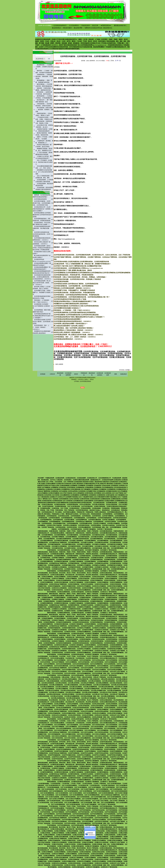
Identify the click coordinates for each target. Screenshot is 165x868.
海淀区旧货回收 (81, 615)
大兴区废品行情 (70, 723)
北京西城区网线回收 (49, 560)
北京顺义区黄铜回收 (47, 831)
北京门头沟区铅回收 (61, 789)
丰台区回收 (62, 656)
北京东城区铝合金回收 (98, 535)
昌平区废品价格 (80, 744)
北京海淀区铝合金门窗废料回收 (58, 626)
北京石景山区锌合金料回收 (68, 691)
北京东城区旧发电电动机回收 (81, 539)
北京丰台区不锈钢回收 (58, 662)
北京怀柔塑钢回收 (120, 516)
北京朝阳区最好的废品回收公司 (108, 596)
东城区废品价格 (80, 533)
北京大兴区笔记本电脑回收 (115, 734)
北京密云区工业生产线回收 (117, 863)
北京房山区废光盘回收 (77, 719)
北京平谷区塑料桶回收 (117, 823)
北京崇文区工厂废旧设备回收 (108, 592)
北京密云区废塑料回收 (47, 858)
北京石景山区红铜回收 (76, 687)
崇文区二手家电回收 (93, 573)
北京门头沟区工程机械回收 (89, 804)
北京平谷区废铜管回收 (116, 816)
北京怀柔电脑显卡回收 (59, 523)
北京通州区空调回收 (88, 778)
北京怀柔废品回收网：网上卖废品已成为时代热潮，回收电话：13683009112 (42, 283)
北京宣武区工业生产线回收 (117, 651)
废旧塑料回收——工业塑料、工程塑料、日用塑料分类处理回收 (44, 67)
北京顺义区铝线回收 (112, 831)
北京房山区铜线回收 (103, 710)
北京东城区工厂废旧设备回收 (108, 550)
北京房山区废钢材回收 (96, 708)
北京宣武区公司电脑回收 (84, 649)
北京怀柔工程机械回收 (108, 520)
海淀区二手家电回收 (93, 615)
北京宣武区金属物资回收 (84, 653)
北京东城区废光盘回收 (77, 550)
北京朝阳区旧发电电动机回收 (81, 601)
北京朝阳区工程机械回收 (76, 603)
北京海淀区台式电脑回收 (99, 628)
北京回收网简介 (74, 25)
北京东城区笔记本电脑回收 (115, 544)
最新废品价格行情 (119, 25)
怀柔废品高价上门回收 (58, 514)
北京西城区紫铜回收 (60, 556)
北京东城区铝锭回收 (85, 535)
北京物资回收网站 (45, 508)
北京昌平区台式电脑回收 (99, 755)
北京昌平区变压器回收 (97, 747)
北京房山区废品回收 (112, 504)
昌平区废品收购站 (43, 742)
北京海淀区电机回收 (84, 620)
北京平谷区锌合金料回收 (101, 818)
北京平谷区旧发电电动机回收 (81, 814)
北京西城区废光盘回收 (77, 571)
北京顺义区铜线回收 (103, 837)
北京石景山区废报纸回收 (58, 698)
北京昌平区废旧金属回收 (57, 744)
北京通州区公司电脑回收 (84, 776)
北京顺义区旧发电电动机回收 (81, 835)
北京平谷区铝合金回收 (98, 810)
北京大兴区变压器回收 (97, 727)
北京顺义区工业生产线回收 (117, 842)
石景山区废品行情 (83, 679)
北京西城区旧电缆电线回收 (64, 560)
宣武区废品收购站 (43, 635)
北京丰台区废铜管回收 (116, 666)
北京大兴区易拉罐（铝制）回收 (101, 738)
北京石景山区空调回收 (68, 694)
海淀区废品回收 (53, 615)
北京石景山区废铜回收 (48, 689)
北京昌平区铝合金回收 (98, 746)
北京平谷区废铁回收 (74, 818)
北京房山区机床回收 (57, 717)
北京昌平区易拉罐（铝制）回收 (101, 759)
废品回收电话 (56, 28)
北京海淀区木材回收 (70, 632)
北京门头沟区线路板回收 (56, 791)
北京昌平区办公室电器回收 (59, 757)
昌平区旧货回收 (81, 742)
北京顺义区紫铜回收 (60, 831)
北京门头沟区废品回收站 (114, 784)
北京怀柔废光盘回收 (76, 529)
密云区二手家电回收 (93, 848)
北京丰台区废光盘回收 (77, 675)
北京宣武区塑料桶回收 (117, 653)
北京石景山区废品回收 (98, 504)
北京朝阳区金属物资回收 (84, 611)
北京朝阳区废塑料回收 (47, 603)
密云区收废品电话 (118, 848)
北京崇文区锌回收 (45, 579)
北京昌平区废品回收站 (106, 742)
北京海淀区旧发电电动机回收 (81, 622)
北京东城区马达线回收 (87, 542)
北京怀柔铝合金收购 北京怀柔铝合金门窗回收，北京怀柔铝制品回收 (42, 322)
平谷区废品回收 (53, 806)
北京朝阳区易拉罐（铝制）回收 (101, 611)
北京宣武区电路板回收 (54, 649)
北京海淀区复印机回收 (74, 630)
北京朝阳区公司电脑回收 (84, 607)
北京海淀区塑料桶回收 (117, 632)
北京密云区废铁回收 (74, 859)
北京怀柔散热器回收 (79, 518)
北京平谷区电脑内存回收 (69, 820)
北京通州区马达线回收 (87, 774)
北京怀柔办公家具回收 (108, 525)
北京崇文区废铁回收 (74, 584)
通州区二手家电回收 (93, 763)
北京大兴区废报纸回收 (64, 740)
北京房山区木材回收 (70, 717)
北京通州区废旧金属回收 (57, 765)
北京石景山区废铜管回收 (76, 689)
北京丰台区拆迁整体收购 (61, 666)
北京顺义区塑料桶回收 (117, 844)
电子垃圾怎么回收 (85, 514)
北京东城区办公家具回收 (101, 546)
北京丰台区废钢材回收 (96, 664)
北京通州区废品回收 (60, 506)
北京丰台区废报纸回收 (64, 675)
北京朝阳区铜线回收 (103, 603)
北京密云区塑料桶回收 (117, 865)
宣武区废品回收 (53, 635)
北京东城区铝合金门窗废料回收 (58, 542)
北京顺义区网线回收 (49, 835)
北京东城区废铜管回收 (116, 541)
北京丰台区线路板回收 (111, 662)
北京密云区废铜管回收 (116, 858)
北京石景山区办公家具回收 (83, 694)
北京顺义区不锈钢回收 (58, 833)
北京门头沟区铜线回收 (62, 795)
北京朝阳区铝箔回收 (115, 605)
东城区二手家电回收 (93, 531)
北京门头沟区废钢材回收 (47, 793)
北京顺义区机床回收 (57, 844)
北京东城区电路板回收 (54, 544)
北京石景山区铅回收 (61, 683)
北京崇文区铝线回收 (112, 577)
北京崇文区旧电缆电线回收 (64, 580)
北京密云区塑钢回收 (71, 854)
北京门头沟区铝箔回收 (83, 797)
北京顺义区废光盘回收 (77, 846)
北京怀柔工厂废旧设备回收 (105, 529)
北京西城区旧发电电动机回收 (81, 560)
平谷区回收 (62, 806)
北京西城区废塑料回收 (47, 561)
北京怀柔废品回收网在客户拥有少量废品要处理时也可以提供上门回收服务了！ (42, 316)
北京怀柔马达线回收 (110, 522)
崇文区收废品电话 (118, 573)
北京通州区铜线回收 (103, 772)
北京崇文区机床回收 (57, 590)
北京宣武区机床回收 (57, 653)
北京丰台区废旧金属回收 (57, 658)
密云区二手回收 (71, 848)
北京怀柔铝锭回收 (52, 516)
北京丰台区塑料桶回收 (117, 673)
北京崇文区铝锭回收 (85, 577)
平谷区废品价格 (80, 808)
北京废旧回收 (55, 508)
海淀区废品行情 (70, 616)
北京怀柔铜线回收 (43, 522)
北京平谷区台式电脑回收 (99, 820)
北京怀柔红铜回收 (69, 520)
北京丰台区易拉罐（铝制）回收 (101, 673)
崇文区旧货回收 (81, 573)
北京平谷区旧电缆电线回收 (64, 814)
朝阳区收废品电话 (118, 594)
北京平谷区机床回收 (57, 823)
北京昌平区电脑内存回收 (69, 755)
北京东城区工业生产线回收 (117, 546)
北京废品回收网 (46, 39)
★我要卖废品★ (105, 25)
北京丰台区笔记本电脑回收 (115, 670)
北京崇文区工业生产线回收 (117, 588)
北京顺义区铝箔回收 (115, 839)
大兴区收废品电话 (118, 721)
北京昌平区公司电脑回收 (84, 755)
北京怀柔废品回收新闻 (40, 199)
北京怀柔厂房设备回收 (48, 527)
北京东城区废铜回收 (90, 541)
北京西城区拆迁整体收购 (61, 561)
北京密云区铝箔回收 (115, 859)
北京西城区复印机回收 (74, 567)
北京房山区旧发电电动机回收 (81, 708)
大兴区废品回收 (53, 721)
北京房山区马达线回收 (87, 711)
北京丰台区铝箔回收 (115, 668)
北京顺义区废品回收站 (106, 827)
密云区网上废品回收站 (92, 850)
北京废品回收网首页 (60, 25)
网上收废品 (59, 512)
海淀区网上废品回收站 (92, 616)
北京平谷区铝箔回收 (115, 818)
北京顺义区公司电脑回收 (84, 840)
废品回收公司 (122, 47)
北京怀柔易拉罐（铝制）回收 (100, 527)
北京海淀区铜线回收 (103, 624)
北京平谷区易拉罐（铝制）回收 (101, 823)
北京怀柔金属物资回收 (84, 527)
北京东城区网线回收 (49, 539)
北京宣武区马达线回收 (87, 647)
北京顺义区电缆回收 (72, 831)
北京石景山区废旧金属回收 (69, 679)
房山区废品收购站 (43, 700)
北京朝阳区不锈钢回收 (58, 599)
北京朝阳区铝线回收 (112, 598)
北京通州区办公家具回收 (101, 778)
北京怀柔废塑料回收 (81, 520)
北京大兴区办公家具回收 (101, 736)
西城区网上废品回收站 (92, 554)
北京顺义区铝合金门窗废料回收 (58, 839)
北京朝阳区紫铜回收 (60, 598)
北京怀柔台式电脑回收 (113, 523)
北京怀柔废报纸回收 (64, 529)
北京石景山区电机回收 (116, 683)
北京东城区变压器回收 (97, 537)
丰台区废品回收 (53, 656)
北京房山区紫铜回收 (60, 704)
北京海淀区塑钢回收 (71, 620)
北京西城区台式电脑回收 (99, 565)
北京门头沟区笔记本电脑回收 (90, 799)
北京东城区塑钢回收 (71, 537)
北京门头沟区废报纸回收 (58, 804)
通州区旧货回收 (81, 763)
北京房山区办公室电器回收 (59, 715)
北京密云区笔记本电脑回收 (115, 861)
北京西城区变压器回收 (97, 558)
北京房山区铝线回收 (112, 704)
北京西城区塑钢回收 (71, 558)
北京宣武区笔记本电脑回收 (115, 649)
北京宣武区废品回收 (72, 504)
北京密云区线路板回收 (111, 854)
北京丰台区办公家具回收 (101, 672)
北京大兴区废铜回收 (90, 730)
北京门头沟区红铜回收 (76, 793)
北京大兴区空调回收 (88, 736)
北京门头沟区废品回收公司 (53, 785)
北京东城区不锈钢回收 (58, 537)
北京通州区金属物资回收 (84, 780)
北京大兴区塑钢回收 (71, 727)
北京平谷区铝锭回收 (85, 810)
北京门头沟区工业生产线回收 (100, 801)
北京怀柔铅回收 (86, 516)
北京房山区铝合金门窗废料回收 (58, 711)
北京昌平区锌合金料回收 (101, 753)
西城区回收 (62, 552)
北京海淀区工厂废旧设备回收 (108, 634)
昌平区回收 (62, 742)
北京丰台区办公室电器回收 (59, 672)
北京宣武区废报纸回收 (64, 654)
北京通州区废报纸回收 (64, 782)
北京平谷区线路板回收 (111, 812)
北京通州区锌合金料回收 (101, 774)
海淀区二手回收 (71, 615)
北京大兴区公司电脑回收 (84, 734)
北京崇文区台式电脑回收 (99, 586)
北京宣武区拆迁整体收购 (61, 645)
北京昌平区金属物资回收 (84, 759)
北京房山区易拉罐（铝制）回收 (101, 717)
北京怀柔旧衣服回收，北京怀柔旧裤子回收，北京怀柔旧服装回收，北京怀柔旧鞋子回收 (42, 203)
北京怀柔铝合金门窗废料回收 (84, 522)
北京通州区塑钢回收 (71, 768)
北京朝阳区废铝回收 (110, 601)
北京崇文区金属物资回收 (84, 590)
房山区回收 (62, 700)
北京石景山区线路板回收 (56, 685)
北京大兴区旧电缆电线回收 (64, 728)
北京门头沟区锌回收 (74, 789)
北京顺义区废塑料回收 (47, 837)
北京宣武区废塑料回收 (47, 645)
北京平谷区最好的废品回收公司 (108, 808)
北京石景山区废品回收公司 (53, 679)
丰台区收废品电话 (118, 656)
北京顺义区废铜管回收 (116, 837)
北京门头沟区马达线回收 (52, 797)
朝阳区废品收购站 (43, 594)
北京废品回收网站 (86, 508)
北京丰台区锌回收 (45, 662)
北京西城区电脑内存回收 (69, 565)
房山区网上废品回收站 (92, 702)
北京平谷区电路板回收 (54, 820)
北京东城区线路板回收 (111, 537)
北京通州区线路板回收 (111, 768)
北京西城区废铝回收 (110, 560)
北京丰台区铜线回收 (103, 666)
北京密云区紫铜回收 (60, 852)
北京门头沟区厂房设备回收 (117, 801)
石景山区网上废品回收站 (108, 679)
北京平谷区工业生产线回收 (117, 821)
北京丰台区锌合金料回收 (101, 668)
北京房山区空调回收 (88, 715)
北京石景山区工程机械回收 (89, 698)
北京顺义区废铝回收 (110, 835)
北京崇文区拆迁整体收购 (61, 582)
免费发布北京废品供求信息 (93, 28)
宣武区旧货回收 (81, 635)
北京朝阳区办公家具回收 (101, 609)
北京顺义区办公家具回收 (101, 842)
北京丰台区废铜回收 (90, 666)
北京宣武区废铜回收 (90, 645)
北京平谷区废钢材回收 (96, 814)
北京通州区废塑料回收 (47, 772)
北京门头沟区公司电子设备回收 (108, 799)
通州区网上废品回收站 (92, 765)
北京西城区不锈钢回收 (58, 558)
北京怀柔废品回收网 (86, 45)
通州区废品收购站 (43, 763)
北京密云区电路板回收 (54, 861)
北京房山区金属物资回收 (84, 717)
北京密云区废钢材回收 (96, 856)
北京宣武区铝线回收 (112, 639)
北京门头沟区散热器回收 (71, 791)
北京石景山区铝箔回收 (83, 691)
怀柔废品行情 (81, 512)
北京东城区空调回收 (88, 546)
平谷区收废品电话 (118, 806)
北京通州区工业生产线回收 (117, 778)
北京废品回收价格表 (71, 45)
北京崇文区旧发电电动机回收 (81, 580)
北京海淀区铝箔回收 (115, 626)
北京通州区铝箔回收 (115, 774)
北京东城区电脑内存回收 (69, 544)
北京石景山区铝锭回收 (108, 681)
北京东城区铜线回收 (103, 541)
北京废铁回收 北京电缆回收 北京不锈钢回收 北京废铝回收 (41, 306)
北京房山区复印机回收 (74, 715)
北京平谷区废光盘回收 (77, 825)
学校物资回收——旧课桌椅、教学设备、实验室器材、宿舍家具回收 (44, 76)
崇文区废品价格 (80, 575)
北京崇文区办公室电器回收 (59, 588)
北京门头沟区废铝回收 (62, 793)
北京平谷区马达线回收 (87, 818)
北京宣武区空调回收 (88, 651)
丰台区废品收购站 (43, 656)
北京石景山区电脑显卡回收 (98, 691)
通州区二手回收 (71, 763)
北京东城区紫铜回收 (60, 535)
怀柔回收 (43, 510)
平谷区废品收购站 (43, 806)
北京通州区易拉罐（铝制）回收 (101, 780)
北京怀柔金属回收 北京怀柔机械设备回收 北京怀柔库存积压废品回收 (42, 215)
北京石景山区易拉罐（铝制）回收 (90, 696)
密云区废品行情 (70, 850)
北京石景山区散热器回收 (71, 685)
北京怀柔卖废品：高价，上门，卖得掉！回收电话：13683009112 (41, 327)
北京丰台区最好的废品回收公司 (108, 658)
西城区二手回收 (71, 552)
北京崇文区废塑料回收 (47, 582)
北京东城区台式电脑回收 (99, 544)
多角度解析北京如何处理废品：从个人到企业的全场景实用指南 (44, 172)
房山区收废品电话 (118, 700)
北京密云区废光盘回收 (78, 867)
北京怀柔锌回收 (96, 516)
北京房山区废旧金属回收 (57, 702)
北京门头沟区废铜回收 (48, 795)
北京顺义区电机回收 (84, 833)
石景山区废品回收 (55, 677)
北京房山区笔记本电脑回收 (115, 713)
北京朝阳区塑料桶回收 (117, 611)
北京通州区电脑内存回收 (69, 776)
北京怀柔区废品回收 (86, 503)
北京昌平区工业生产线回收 (117, 757)
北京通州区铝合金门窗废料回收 (58, 774)
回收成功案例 (67, 28)
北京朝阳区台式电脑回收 (99, 607)
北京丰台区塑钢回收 (71, 662)
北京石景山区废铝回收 (62, 687)
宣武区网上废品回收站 (92, 637)
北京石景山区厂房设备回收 (117, 694)
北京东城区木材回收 (70, 548)
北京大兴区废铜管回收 (116, 730)
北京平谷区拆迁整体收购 (61, 816)
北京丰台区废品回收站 (106, 656)
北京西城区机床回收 (57, 569)
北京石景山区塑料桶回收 (108, 696)
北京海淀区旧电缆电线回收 (64, 622)
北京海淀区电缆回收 (72, 618)
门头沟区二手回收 (76, 784)
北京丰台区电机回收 (84, 662)
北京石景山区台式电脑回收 (73, 692)
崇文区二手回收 (71, 573)
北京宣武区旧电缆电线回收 (64, 643)
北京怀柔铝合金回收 (64, 516)
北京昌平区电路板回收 (54, 755)
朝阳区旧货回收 (81, 594)
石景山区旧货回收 (87, 677)
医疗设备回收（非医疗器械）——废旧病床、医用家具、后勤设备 (44, 110)
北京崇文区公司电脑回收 (84, 586)
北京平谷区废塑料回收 (47, 816)
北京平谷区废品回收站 (106, 806)
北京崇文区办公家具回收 (101, 588)
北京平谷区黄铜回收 (47, 810)
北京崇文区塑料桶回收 (117, 590)
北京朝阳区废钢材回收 (96, 601)
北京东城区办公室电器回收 (59, 546)
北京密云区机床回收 (57, 865)
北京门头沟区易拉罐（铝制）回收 (90, 803)
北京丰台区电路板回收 (54, 670)
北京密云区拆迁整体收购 (61, 858)
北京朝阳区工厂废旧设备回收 (108, 613)
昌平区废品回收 (53, 742)
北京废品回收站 (40, 49)
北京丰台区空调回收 (88, 672)
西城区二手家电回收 (93, 552)
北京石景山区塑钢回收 (102, 683)
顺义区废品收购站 (43, 827)
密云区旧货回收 (81, 848)
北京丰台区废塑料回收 (47, 666)
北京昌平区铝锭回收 (85, 746)
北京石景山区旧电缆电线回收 (101, 685)
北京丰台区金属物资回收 (84, 673)
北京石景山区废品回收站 (114, 677)
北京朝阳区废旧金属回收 (57, 596)
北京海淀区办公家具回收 (101, 630)
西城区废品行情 (70, 554)
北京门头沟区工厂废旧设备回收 (106, 804)
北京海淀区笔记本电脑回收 (115, 628)
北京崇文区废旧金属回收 (57, 575)
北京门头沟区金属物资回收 (72, 803)
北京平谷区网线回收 (49, 814)
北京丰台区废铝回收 (110, 664)
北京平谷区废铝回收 (110, 814)
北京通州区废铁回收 (74, 774)
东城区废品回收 (53, 531)
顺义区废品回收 (53, 827)
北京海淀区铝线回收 (112, 618)
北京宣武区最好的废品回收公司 (108, 637)
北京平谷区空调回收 (88, 821)
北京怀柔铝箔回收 (47, 523)
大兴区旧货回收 (81, 721)
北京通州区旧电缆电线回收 (64, 770)
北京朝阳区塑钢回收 (71, 599)
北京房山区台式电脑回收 (99, 713)
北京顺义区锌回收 (45, 833)
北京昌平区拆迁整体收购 (61, 751)
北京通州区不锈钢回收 (58, 768)
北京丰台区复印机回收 (74, 672)
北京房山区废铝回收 (110, 708)
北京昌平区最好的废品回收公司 (108, 744)
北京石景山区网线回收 (86, 685)
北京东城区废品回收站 (106, 531)
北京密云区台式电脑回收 (99, 861)
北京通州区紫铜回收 (60, 766)
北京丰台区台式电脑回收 (99, 670)
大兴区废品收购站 (43, 721)
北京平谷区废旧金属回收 (57, 808)
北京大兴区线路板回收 (111, 727)
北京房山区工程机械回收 (76, 710)
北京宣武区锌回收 (45, 641)
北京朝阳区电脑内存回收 (69, 607)
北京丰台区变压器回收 (97, 662)
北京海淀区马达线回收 (87, 626)
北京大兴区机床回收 (57, 738)
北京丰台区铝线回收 (112, 660)
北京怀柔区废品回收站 (82, 510)
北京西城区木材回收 (70, 569)
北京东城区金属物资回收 (84, 548)
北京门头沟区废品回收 (74, 506)
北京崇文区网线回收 (49, 580)
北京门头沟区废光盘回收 (73, 804)
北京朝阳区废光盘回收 (77, 613)
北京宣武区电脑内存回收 (69, 649)
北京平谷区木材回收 (70, 823)
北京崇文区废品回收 (47, 504)
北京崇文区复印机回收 (74, 588)
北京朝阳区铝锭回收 (85, 598)
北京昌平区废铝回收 (110, 749)
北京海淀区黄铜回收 (47, 618)
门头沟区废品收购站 (43, 784)
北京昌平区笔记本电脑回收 (115, 755)
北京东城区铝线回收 (112, 535)
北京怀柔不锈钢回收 (108, 516)
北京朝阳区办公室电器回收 (59, 609)
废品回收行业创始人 (95, 510)
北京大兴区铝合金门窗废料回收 (58, 732)
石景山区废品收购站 (43, 677)
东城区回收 (62, 531)
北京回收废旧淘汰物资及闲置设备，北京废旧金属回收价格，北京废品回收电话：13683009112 (42, 277)
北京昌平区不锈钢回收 (58, 747)
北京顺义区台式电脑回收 (99, 840)
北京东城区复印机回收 (74, 546)
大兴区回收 (62, 721)
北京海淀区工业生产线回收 (117, 630)
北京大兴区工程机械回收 (76, 730)
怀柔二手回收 (50, 510)
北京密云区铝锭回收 (85, 852)
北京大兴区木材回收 (70, 738)
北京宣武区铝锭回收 (85, 639)
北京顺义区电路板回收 (54, 840)
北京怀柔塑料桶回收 (115, 527)
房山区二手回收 (71, 700)
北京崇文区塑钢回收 (71, 579)
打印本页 (122, 370)
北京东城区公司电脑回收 (84, 544)
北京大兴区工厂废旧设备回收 (108, 740)
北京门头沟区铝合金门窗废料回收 (110, 795)
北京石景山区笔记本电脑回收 (90, 692)
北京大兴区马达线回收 (87, 732)
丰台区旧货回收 (81, 656)
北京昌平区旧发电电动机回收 (81, 749)
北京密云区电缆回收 (72, 852)
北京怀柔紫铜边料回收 (68, 522)
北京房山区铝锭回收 (85, 704)
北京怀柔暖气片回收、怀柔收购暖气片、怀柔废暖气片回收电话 (42, 292)
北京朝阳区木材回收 (70, 611)
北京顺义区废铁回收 (74, 839)
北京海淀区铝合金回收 (98, 618)
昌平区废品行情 (70, 744)
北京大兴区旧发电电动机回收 (81, 728)
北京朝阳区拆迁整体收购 (61, 603)
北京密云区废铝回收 (110, 856)
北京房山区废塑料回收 (47, 710)
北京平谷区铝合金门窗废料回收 (58, 818)
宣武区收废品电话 (118, 635)
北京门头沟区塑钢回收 (102, 789)
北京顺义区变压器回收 (97, 833)
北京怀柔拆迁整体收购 (94, 520)
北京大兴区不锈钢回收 (58, 727)
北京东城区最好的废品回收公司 (108, 533)
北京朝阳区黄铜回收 (47, 598)
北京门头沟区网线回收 (86, 791)
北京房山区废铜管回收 (116, 710)
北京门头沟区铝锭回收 (108, 787)
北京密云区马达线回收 (87, 859)
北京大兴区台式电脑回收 (99, 734)
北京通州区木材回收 (70, 780)
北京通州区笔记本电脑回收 (115, 776)
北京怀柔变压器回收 (54, 518)
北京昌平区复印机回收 (74, 757)
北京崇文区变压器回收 (97, 579)
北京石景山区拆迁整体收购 (106, 687)
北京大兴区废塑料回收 (47, 730)
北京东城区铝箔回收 (115, 542)
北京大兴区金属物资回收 (84, 738)
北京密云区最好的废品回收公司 (108, 850)
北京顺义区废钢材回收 (96, 835)
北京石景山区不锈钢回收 (88, 683)
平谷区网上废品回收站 (92, 808)
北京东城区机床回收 (57, 548)
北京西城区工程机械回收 (76, 561)
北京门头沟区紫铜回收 (81, 787)
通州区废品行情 (70, 765)
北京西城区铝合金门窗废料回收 (58, 563)
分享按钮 (57, 67)
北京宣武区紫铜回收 (60, 639)
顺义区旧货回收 (81, 827)
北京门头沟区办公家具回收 (83, 801)
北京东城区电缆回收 (72, 535)
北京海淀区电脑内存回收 (69, 628)
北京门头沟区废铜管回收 (76, 795)
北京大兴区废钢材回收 (96, 728)
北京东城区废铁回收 (74, 542)
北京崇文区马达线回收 (87, 584)
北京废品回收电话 (74, 508)
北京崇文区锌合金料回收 (101, 584)
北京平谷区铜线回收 (103, 816)
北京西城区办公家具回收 (101, 567)
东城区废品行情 (70, 533)
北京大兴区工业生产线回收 (117, 736)
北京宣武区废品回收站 (106, 635)
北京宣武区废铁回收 (74, 647)
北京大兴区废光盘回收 (77, 740)
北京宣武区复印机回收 (74, 651)
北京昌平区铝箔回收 (115, 753)
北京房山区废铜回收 (90, 710)
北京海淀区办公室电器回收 (59, 630)
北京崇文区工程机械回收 (76, 582)
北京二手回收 (64, 508)
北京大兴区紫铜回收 (60, 725)
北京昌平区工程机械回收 (76, 751)
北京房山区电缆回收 (72, 704)
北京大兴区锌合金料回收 (101, 732)
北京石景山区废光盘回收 (73, 698)
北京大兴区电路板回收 (54, 734)
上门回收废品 (126, 45)
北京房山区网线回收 (49, 708)
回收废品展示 (86, 25)
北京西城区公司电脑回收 (84, 565)
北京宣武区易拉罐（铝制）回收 (101, 653)
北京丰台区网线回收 (49, 664)
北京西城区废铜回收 (90, 561)
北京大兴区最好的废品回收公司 (108, 723)
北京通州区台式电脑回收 (99, 776)
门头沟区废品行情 (83, 785)
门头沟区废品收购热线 (53, 787)
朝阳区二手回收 (71, 594)
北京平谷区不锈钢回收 (58, 812)
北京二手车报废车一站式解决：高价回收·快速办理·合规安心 (44, 162)
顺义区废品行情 (70, 829)
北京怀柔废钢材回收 (46, 520)
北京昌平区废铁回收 (74, 753)
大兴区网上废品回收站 (92, 723)
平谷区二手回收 (71, 806)
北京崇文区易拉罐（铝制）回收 (101, 590)
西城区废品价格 (80, 554)
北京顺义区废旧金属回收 (57, 829)
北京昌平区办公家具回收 (101, 757)
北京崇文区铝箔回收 (115, 584)
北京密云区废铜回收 (90, 858)
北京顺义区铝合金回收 (98, 831)
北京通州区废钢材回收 (96, 770)
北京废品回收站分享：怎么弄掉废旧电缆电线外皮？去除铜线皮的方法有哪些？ (42, 209)
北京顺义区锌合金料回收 (101, 839)
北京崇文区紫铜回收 (60, 577)
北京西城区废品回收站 (106, 552)
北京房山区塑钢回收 (71, 706)
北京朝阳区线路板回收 (111, 599)
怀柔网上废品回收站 (100, 512)
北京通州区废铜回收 (90, 772)
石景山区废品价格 (94, 679)
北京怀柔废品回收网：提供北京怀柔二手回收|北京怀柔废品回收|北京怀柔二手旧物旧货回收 (42, 248)
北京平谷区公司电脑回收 (84, 820)
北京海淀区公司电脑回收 (84, 628)
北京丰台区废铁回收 (74, 668)
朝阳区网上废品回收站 (92, 596)
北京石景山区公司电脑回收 (57, 692)
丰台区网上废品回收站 (92, 658)
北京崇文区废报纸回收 (64, 592)
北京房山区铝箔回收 (115, 711)
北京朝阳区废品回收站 (106, 594)
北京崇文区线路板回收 (111, 579)
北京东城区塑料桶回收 (117, 548)
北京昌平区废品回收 (48, 506)
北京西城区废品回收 (111, 503)
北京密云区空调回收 (88, 863)
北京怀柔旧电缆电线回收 (105, 518)
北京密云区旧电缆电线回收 (64, 856)
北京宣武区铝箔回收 (115, 647)
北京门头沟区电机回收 (116, 789)
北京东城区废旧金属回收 (57, 533)
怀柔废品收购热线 (96, 514)
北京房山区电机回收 (84, 706)
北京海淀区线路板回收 (111, 620)
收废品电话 (124, 374)
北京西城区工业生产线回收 (117, 567)
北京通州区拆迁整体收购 (61, 772)
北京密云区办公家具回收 (101, 863)
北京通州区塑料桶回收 (117, 780)
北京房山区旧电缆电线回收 (64, 708)
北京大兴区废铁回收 (74, 732)
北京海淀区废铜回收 (90, 624)
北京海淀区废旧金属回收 (57, 616)
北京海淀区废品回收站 (106, 615)
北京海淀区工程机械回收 (76, 624)
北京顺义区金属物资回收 (84, 844)
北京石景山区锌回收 (74, 683)
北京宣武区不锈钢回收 (58, 641)
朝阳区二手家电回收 (93, 594)
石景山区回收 (65, 677)
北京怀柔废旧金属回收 (69, 512)
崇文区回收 (62, 573)
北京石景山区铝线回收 (48, 683)
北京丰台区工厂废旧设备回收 (108, 675)
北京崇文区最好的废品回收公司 (108, 575)
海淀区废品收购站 (43, 615)
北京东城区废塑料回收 (47, 541)
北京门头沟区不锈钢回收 (88, 789)
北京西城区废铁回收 (74, 563)
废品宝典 (95, 25)
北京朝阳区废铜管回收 (116, 603)
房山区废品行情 (70, 702)
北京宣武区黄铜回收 (47, 639)
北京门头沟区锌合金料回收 (68, 797)
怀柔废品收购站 (115, 508)
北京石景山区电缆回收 (94, 681)
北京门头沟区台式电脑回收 (73, 799)
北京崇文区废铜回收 (90, 582)
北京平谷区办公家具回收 (101, 821)
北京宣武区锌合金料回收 (101, 647)
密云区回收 (62, 848)
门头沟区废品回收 (55, 784)
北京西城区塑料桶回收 (117, 569)
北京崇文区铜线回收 (103, 582)
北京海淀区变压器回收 (97, 620)
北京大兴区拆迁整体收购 (61, 730)
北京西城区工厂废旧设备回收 (108, 571)
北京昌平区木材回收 (70, 759)
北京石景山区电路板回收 (114, 691)
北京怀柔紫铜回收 (119, 514)
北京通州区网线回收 (49, 770)
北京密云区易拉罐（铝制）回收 (101, 865)
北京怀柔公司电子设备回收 (54, 525)
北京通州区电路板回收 (54, 776)
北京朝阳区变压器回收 (97, 599)
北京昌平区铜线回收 (103, 751)
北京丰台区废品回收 (85, 504)
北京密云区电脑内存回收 (69, 861)
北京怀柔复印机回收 (84, 525)
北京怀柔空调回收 (96, 525)
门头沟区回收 (65, 784)
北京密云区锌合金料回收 (101, 859)
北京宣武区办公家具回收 (101, 651)
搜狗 (116, 374)
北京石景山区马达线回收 (52, 691)
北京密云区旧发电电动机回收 (81, 856)
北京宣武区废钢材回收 (96, 643)
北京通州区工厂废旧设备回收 (108, 782)
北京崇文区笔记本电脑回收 (115, 586)
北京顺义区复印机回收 (74, 842)
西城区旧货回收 (81, 552)
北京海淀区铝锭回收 (85, 618)
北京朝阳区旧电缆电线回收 (64, 601)
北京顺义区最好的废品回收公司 (108, 829)
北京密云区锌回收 (45, 854)
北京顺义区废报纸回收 (64, 846)
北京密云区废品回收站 (106, 848)
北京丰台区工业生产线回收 (117, 672)
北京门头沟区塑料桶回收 (108, 803)
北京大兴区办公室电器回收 (59, 736)
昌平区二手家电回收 (93, 742)
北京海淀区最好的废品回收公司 (108, 616)
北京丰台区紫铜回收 (60, 660)
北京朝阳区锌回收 (45, 599)
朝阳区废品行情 (70, 596)
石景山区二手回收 (76, 677)
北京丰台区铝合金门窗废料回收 (58, 668)
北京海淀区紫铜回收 (60, 618)
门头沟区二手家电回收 (100, 784)
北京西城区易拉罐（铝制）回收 (101, 569)
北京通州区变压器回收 (97, 768)
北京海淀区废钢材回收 (96, 622)
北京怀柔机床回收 (60, 527)
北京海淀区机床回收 (57, 632)
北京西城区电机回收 (84, 558)
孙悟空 (76, 374)
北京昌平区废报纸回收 (64, 761)
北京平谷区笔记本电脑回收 (115, 820)
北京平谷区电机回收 (84, 812)
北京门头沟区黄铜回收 (67, 787)
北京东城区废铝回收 (110, 539)
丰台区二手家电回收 (93, 656)
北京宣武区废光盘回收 (77, 654)
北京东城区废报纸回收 (64, 550)
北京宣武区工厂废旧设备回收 (108, 654)
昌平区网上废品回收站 (92, 744)
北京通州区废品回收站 (106, 763)
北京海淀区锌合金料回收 (101, 626)
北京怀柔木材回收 (72, 527)
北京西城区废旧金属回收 (57, 554)
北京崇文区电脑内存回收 (69, 586)
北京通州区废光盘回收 (77, 782)
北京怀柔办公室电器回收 (70, 525)
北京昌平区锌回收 (45, 747)
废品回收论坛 (108, 28)
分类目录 (52, 374)
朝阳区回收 (62, 594)
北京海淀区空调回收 (88, 630)
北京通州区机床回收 (57, 780)
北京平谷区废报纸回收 (64, 825)
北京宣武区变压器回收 (97, 641)
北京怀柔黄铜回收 (107, 514)
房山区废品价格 (80, 702)
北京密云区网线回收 (49, 856)
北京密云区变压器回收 (97, 854)
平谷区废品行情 (70, 808)
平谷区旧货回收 (81, 806)
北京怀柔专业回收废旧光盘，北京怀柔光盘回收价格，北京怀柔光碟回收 (42, 234)
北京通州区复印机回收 (74, 778)
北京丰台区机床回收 (57, 673)
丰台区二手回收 (71, 656)
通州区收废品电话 (118, 763)
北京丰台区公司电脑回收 (84, 670)
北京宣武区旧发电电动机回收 (81, 643)
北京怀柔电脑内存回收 (86, 523)
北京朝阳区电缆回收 (72, 598)
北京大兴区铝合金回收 (98, 725)
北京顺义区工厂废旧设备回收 (108, 846)
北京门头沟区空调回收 (68, 801)
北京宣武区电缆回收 (72, 639)
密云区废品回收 (53, 848)
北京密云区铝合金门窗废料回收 (58, 859)
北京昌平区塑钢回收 (71, 747)
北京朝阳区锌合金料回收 (101, 605)
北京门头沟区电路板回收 (114, 797)
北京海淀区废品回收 (60, 504)
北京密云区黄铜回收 (47, 852)
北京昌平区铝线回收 (112, 746)
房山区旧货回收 (81, 700)
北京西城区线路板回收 (111, 558)
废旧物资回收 (73, 49)
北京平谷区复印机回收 (74, 821)
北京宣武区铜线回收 (103, 645)
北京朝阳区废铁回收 (74, 605)
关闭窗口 (128, 370)
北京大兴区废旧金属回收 (57, 723)
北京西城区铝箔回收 (115, 563)
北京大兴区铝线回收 (112, 725)
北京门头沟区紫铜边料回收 (92, 795)
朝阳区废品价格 (80, 596)
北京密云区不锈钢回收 (58, 854)
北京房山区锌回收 (45, 706)
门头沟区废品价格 (94, 785)
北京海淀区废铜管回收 (116, 624)
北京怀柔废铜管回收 (55, 522)
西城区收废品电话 (118, 552)
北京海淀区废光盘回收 (77, 634)
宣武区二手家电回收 (93, 635)
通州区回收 (62, 763)
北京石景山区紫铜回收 (81, 681)
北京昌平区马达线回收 (87, 753)
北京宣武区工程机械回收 (76, 645)
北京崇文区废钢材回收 (96, 580)
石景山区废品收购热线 (53, 681)
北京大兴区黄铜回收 (47, 725)
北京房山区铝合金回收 (98, 704)
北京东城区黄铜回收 (47, 535)
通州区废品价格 (80, 765)
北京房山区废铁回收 (74, 711)
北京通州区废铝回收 (110, 770)
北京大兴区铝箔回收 (115, 732)
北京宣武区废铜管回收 (116, 645)
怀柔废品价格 (89, 512)
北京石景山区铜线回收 (62, 689)
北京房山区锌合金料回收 (101, 711)
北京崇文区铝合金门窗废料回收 (58, 584)
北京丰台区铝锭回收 (85, 660)
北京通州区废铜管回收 (116, 772)
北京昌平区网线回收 (49, 749)
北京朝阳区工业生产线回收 (117, 609)
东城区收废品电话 (118, 531)
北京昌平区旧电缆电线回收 (64, 749)
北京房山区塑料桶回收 (117, 717)
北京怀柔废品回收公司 (48, 512)
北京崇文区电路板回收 (54, 586)
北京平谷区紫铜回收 (60, 810)
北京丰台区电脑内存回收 (69, 670)
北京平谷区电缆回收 (72, 810)
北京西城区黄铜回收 (47, 556)
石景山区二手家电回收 (100, 677)
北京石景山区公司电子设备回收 (108, 692)
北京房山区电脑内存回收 (69, 713)
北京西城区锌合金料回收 (101, 563)
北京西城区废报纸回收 (64, 571)
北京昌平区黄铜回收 (47, 746)
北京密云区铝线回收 (112, 852)
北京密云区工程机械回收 (76, 858)
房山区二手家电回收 (93, 700)
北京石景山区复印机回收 (53, 694)
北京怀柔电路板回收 (72, 523)
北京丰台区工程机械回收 (76, 666)
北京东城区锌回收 (45, 537)
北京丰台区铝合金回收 (98, 660)
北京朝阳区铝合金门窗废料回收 (58, 605)
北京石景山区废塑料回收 (90, 687)
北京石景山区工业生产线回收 (100, 694)
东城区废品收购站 (43, 531)
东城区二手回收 (71, 531)
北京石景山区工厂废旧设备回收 (106, 698)
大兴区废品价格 (80, 723)
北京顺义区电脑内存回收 (69, 840)
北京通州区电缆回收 (72, 766)
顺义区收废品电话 (118, 827)
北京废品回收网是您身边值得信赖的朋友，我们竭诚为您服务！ (42, 228)
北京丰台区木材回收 (70, 673)
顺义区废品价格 (80, 829)
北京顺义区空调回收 (88, 842)
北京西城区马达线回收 (87, 563)
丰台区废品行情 (70, 658)
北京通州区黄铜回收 (47, 766)
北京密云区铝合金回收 (98, 852)
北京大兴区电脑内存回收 (69, 734)
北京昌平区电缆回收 (72, 746)
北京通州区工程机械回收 (76, 772)
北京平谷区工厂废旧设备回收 (108, 825)
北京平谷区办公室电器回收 (59, 821)
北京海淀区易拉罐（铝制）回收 (101, 632)
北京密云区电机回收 (84, 854)
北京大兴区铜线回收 (103, 730)
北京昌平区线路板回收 (111, 747)
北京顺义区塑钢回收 (71, 833)
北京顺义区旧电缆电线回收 (64, 835)
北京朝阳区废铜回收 (90, 603)
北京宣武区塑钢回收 (71, 641)
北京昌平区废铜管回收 (116, 751)
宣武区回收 (62, 635)
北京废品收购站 (96, 508)
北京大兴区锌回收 (45, 727)
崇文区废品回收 (53, 573)
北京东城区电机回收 (84, 537)
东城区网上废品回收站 (92, 533)
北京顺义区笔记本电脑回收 (115, 840)
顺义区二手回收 (71, 827)
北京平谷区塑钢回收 (71, 812)
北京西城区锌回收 (45, 558)
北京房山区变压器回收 (97, 706)
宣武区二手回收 (71, 635)
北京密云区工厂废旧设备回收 (109, 867)
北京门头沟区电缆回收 (94, 787)
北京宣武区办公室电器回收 (59, 651)
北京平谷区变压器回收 (97, 812)
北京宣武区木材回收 (70, 653)
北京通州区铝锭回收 (85, 766)
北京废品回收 (106, 508)
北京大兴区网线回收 (49, 728)
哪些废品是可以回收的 (72, 514)
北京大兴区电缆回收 (72, 725)
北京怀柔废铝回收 (58, 520)
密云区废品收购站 (43, 848)
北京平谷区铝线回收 (112, 810)
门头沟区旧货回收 (87, 784)
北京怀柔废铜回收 (121, 520)
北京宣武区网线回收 (49, 643)
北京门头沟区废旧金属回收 (69, 785)
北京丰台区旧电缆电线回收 (64, 664)
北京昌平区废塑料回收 (47, 751)
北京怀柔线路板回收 (67, 518)
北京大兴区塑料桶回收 (117, 738)
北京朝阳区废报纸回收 (64, 613)
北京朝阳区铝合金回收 (98, 598)
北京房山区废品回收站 (106, 700)
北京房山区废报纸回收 (64, 719)
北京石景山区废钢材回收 (47, 687)
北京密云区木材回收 (70, 865)
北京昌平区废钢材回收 (96, 749)
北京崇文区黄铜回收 (47, 577)
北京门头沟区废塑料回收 (90, 793)
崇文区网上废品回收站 (92, 575)
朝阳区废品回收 (53, 594)
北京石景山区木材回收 (57, 696)
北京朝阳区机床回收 (57, 611)
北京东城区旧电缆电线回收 (64, 539)
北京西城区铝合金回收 (98, 556)
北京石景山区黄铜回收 (67, 681)
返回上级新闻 (59, 364)
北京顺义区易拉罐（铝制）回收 (101, 844)
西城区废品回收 (53, 552)
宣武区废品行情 (70, 637)
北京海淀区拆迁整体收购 (61, 624)
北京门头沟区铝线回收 (48, 789)
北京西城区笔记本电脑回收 (115, 565)
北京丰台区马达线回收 (87, 668)
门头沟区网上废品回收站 (108, 785)
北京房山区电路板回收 (54, 713)
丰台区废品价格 (80, 658)
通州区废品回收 (53, 763)
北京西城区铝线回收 (112, 556)
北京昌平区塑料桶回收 (117, 759)
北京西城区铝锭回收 (85, 556)
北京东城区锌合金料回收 (101, 542)
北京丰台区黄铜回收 (47, 660)
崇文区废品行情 (70, 575)
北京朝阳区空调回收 (88, 609)
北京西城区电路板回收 (54, 565)
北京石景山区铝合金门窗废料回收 (110, 689)
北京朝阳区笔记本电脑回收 (115, 607)
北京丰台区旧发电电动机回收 (81, 664)
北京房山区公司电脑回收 (84, 713)
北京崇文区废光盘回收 (77, 592)
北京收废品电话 (115, 510)
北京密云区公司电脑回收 (84, 861)
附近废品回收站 (117, 45)
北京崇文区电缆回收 (72, 577)
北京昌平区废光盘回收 (77, 761)
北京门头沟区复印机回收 (53, 801)
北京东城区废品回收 (99, 503)
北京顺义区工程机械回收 (76, 837)
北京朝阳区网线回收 (49, 601)
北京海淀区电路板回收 (54, 628)
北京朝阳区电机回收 (84, 599)
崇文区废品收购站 (43, 573)
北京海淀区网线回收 (49, 622)
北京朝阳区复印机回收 (74, 609)
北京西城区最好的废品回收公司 (108, 554)
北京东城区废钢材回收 (96, 539)
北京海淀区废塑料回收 (47, 624)
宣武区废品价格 (80, 637)
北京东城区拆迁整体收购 (61, 541)
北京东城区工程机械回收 (76, 541)
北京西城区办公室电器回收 (59, 567)
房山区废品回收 (53, 700)
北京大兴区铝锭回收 (85, 725)
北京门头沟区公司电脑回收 (57, 799)
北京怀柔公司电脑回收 (100, 523)
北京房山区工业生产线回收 (117, 715)
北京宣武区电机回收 (84, 641)
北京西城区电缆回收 (72, 556)
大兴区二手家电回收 (93, 721)
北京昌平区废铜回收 (90, 751)
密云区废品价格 (80, 850)
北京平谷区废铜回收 (90, 816)
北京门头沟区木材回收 (57, 803)
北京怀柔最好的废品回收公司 (115, 512)
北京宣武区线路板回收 (111, 641)
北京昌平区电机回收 (84, 747)
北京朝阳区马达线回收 (87, 605)
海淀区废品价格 (80, 616)
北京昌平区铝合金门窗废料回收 (58, 753)
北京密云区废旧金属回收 (57, 850)
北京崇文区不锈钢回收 (58, 579)
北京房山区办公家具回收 (101, 715)
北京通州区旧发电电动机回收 (81, 770)
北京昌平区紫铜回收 (60, 746)
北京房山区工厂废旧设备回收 (108, 719)
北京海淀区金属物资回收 (84, 632)
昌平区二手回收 (71, 742)
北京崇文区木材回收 (70, 590)
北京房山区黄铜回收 (47, 704)
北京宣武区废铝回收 (110, 643)
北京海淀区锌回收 (45, 620)
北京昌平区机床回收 (57, 759)
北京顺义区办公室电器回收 (59, 842)
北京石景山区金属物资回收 (72, 696)
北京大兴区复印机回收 (74, 736)
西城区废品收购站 (43, 552)
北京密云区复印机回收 (74, 863)
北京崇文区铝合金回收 (98, 577)
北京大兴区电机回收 (84, 727)
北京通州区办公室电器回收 (59, 778)
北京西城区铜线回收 (103, 561)
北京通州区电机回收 (84, 768)
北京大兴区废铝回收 (110, 728)
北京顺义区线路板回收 (111, 833)
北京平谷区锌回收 (45, 812)
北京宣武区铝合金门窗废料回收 (58, 647)
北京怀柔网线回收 (91, 518)
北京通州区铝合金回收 (98, 766)
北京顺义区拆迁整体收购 (61, 837)
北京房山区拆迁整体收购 (61, 710)
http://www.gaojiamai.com (99, 45)
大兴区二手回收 (71, 721)
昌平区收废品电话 (118, 742)
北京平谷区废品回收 (87, 506)
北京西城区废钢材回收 (96, 560)
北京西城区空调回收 (88, 567)
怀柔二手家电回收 (69, 510)
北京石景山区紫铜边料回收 (92, 689)
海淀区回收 (62, 615)
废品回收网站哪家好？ (100, 47)
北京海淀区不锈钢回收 (58, 620)
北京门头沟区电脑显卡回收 (98, 797)
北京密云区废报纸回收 (64, 867)
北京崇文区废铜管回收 (116, 582)
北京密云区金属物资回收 (84, 865)
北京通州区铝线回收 (112, 766)
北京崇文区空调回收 (88, 588)
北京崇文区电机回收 (84, 579)
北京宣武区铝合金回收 (98, 639)
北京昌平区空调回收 (88, 757)
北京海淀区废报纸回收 (64, 634)
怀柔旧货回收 (59, 510)
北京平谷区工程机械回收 (76, 816)
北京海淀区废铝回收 (110, 622)
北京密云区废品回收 (112, 506)
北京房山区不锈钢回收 (58, 706)
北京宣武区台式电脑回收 (99, 649)
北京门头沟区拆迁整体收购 (106, 793)
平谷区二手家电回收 (93, 806)
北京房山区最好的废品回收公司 (108, 702)
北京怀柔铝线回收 (76, 516)
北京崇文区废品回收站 (106, 573)
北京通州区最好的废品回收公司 (108, 765)
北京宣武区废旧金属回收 (57, 637)
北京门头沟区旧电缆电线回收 (101, 791)
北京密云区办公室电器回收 (59, 863)
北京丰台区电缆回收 (72, 660)
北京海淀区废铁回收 (74, 626)
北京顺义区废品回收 (100, 506)
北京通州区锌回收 (45, 768)
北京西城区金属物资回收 (84, 569)
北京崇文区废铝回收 (110, 580)
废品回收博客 (78, 28)
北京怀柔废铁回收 (98, 522)
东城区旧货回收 (81, 531)
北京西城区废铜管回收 (116, 561)
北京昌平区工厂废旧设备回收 (108, 761)
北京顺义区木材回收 (70, 844)
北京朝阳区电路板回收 (54, 607)
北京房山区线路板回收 (111, 706)
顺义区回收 (62, 827)
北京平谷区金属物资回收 (84, 823)
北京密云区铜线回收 (103, 858)
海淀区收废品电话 (118, 615)
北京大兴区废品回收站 (106, 721)
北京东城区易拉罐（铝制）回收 (101, 548)
